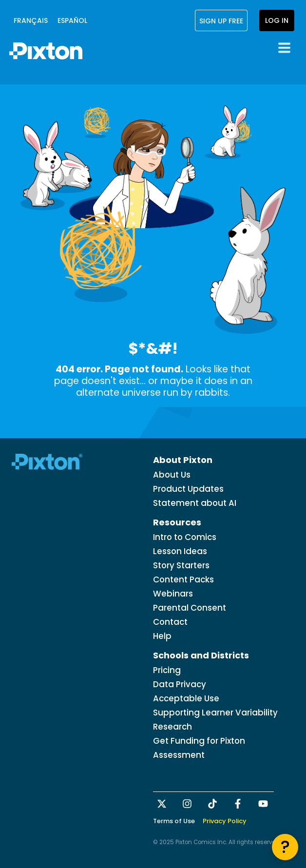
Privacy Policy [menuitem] (225, 821)
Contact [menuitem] (170, 622)
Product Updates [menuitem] (188, 489)
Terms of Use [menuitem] (174, 821)
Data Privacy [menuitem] (180, 684)
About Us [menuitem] (172, 475)
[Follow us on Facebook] (239, 804)
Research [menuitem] (172, 727)
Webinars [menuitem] (173, 594)
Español (72, 20)
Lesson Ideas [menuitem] (180, 551)
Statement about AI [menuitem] (195, 503)
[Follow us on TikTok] (213, 804)
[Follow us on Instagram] (188, 804)
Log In (277, 20)
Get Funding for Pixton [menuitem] (199, 741)
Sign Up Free (221, 20)
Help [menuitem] (162, 636)
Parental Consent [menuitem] (190, 608)
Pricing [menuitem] (167, 670)
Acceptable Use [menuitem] (186, 698)
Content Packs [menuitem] (183, 579)
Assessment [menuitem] (179, 755)
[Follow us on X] (163, 804)
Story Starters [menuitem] (181, 565)
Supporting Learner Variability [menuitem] (215, 713)
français (31, 20)
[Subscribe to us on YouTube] (264, 804)
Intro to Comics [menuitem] (185, 537)
